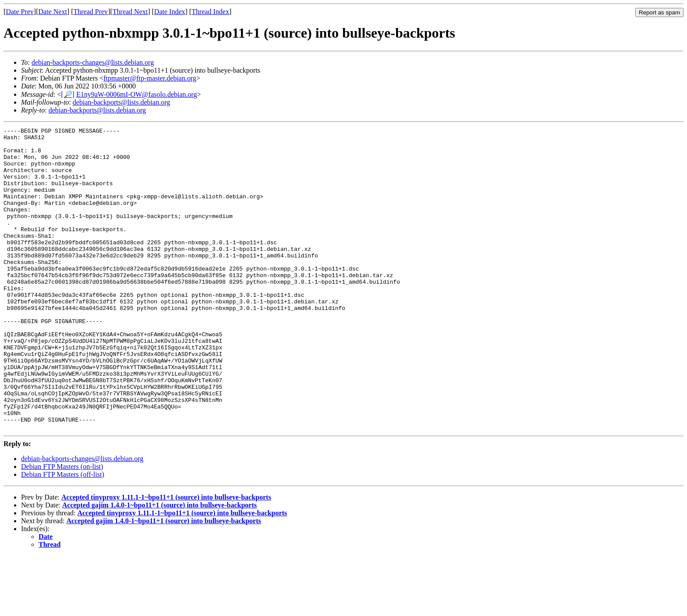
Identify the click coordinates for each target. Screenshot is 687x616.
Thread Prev (90, 12)
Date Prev (20, 12)
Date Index (170, 12)
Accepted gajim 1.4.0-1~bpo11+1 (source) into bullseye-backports (159, 565)
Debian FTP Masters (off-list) (63, 535)
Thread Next (130, 12)
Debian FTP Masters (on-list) (62, 527)
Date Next (53, 12)
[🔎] (68, 94)
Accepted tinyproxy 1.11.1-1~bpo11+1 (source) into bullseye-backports (166, 558)
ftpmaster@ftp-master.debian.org (150, 78)
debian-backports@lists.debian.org (121, 102)
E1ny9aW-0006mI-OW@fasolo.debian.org (137, 94)
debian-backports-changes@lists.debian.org (93, 62)
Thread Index (210, 12)
